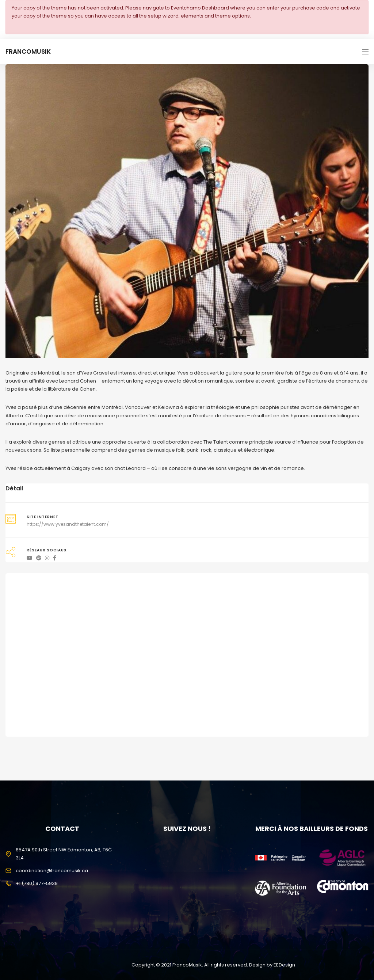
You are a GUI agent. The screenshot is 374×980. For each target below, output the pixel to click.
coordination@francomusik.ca (52, 871)
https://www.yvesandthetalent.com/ (68, 524)
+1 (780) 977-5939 (37, 883)
